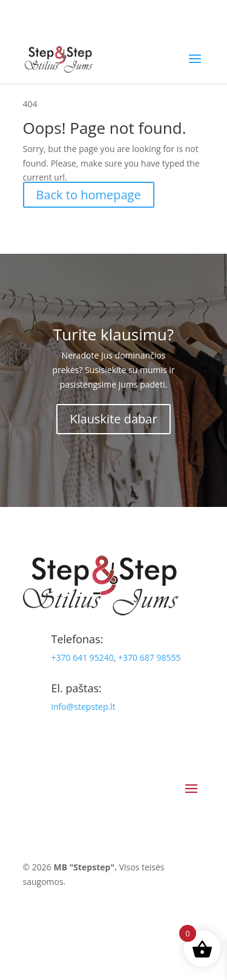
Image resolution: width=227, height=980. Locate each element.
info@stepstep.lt (84, 707)
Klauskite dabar (113, 419)
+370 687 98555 (149, 657)
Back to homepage (89, 195)
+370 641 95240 (83, 657)
